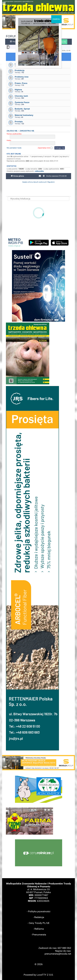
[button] (38, 763)
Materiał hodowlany (24, 115)
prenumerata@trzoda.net (58, 954)
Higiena (18, 90)
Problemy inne (22, 77)
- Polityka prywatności (39, 911)
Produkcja (20, 70)
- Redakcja (39, 917)
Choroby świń (21, 96)
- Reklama (38, 929)
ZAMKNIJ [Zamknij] (56, 19)
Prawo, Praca (21, 83)
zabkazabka (39, 171)
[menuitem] (44, 176)
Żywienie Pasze (22, 102)
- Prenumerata (39, 935)
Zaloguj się (12, 131)
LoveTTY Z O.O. (45, 975)
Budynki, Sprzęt (22, 109)
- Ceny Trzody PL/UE (38, 923)
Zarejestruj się (27, 131)
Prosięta (19, 122)
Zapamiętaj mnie (45, 148)
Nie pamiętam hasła (14, 148)
